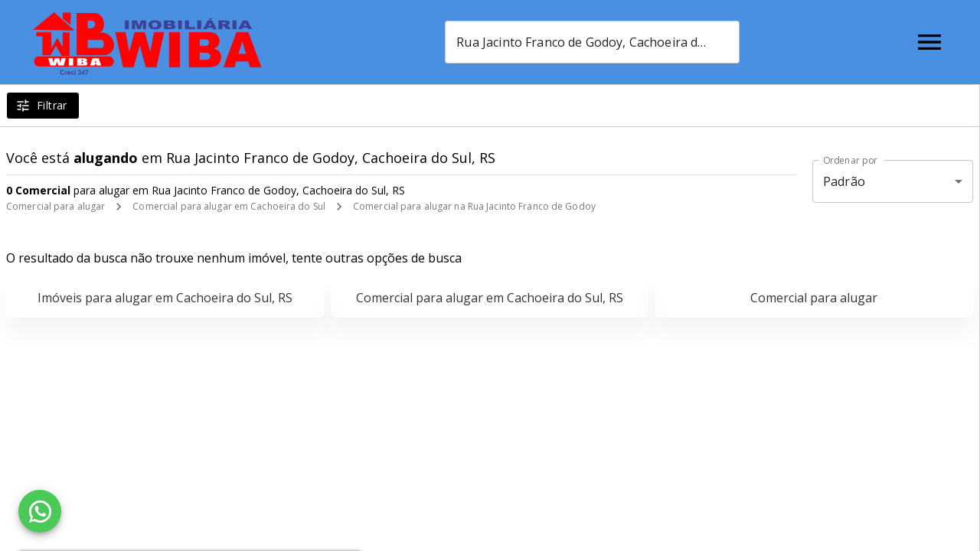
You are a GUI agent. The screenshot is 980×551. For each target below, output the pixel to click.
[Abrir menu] (929, 42)
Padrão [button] (844, 181)
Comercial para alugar (56, 206)
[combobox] (592, 42)
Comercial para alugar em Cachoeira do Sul (229, 206)
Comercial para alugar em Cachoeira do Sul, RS (490, 298)
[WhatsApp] (40, 511)
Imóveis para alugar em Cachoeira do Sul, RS (165, 298)
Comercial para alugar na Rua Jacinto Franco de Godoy (474, 206)
